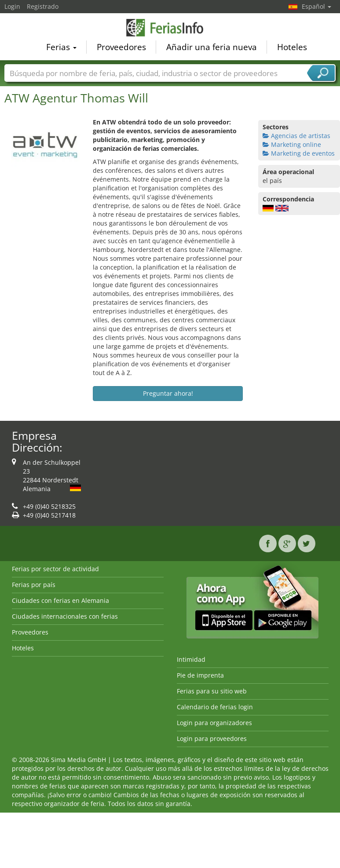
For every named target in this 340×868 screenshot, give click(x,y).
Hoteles (292, 48)
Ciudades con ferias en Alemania (60, 600)
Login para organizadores (214, 723)
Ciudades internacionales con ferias (65, 616)
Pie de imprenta (200, 675)
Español (316, 6)
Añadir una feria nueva (212, 48)
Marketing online (292, 144)
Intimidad (191, 659)
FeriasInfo (170, 28)
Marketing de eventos (299, 153)
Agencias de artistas (296, 136)
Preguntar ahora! (168, 393)
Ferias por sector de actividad (55, 569)
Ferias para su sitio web (212, 691)
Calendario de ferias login (215, 707)
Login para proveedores (212, 739)
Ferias (61, 48)
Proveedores (121, 48)
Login (12, 6)
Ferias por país (34, 585)
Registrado (43, 6)
